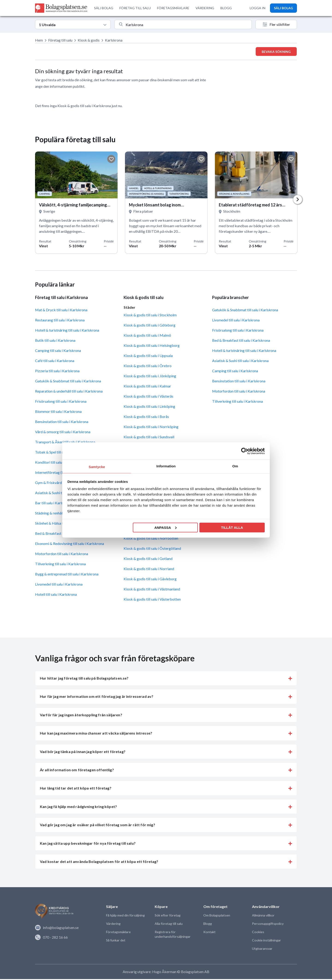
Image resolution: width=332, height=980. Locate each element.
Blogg (207, 925)
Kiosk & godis (89, 40)
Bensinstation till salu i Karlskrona (62, 423)
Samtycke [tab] (97, 467)
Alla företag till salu (168, 925)
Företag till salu (60, 40)
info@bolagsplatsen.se (57, 929)
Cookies (258, 933)
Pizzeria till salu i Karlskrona (57, 372)
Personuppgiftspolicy (267, 925)
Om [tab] (235, 466)
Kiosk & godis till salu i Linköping (149, 407)
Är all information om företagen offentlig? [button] (77, 771)
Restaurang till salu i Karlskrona (60, 321)
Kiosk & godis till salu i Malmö (147, 336)
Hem (39, 40)
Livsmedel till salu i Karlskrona (59, 585)
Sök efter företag (167, 916)
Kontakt (209, 933)
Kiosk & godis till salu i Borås (146, 418)
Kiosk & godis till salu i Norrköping (151, 428)
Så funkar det (116, 941)
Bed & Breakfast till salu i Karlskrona (241, 341)
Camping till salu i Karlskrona (58, 352)
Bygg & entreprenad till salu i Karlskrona (67, 575)
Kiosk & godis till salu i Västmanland (152, 590)
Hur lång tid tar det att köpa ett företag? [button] (76, 789)
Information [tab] (166, 466)
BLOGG (226, 8)
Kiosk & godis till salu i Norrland (149, 570)
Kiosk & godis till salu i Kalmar (147, 387)
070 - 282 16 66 (51, 938)
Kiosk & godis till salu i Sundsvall (149, 438)
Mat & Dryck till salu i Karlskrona (61, 311)
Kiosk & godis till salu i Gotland (148, 560)
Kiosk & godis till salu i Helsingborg (152, 346)
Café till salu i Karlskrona (55, 362)
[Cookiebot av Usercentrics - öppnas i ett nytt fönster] (245, 451)
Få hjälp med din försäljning (125, 916)
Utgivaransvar (262, 950)
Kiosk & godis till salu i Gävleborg (150, 580)
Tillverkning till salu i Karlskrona (60, 565)
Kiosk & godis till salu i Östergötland (152, 549)
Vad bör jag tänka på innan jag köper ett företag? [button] (83, 753)
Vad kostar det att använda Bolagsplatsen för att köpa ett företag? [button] (99, 863)
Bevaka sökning (276, 52)
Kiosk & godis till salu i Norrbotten (151, 539)
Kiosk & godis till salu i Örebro (148, 367)
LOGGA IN (258, 8)
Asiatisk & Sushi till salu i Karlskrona (240, 362)
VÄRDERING (205, 8)
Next (298, 200)
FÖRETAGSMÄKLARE (173, 8)
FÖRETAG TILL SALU (135, 8)
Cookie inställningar (266, 941)
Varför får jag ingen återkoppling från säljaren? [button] (81, 716)
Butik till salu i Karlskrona (55, 341)
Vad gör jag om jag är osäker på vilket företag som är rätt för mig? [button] (98, 826)
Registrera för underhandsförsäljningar (172, 935)
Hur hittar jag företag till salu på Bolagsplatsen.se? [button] (84, 679)
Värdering (113, 925)
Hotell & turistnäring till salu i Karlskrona (67, 331)
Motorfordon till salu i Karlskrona (62, 555)
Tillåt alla (232, 527)
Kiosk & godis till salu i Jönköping (150, 377)
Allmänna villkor (263, 916)
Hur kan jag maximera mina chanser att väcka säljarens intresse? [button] (96, 734)
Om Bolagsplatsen (217, 916)
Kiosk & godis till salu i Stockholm (150, 316)
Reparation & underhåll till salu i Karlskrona (69, 392)
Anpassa (165, 527)
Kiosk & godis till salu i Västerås (148, 397)
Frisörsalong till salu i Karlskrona (61, 402)
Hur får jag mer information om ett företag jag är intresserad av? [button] (97, 698)
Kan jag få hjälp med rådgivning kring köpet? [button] (78, 808)
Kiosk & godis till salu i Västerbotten (152, 600)
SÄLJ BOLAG (104, 8)
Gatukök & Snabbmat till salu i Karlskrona (68, 382)
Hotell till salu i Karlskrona (56, 595)
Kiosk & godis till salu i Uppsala (148, 357)
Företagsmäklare (118, 933)
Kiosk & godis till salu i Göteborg (150, 326)
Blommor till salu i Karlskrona (58, 413)
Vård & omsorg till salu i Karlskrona (63, 433)
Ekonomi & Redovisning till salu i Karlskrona (70, 545)
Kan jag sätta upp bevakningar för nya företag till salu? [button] (88, 844)
